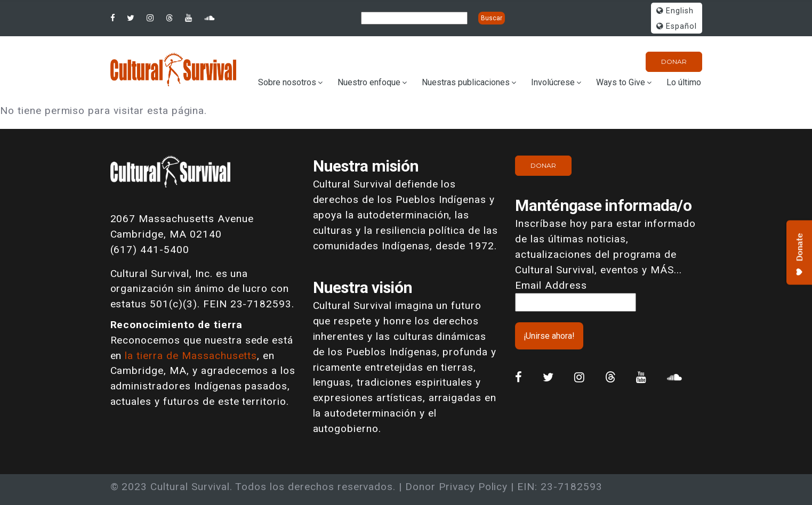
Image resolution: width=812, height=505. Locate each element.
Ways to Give (621, 82)
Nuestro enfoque (369, 82)
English (675, 11)
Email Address (551, 285)
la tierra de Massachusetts (191, 356)
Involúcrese (553, 82)
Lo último (684, 82)
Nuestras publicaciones (466, 82)
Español (677, 26)
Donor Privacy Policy (456, 487)
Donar (674, 62)
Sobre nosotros (287, 82)
